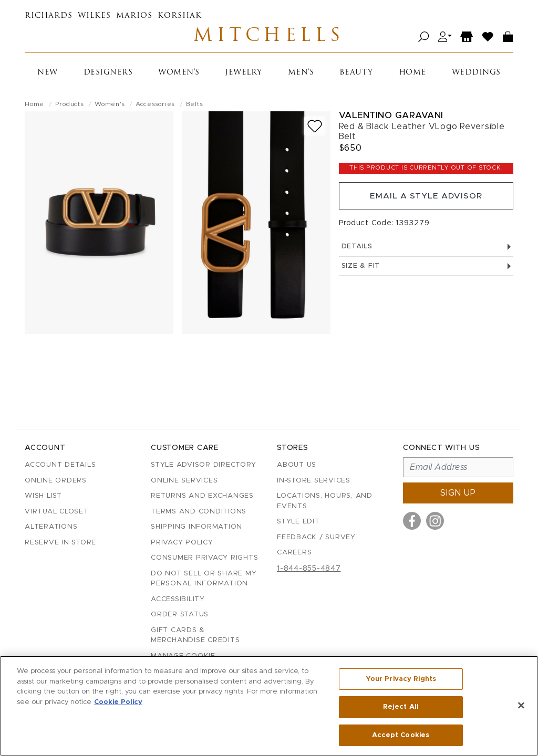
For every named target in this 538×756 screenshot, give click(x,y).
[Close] (521, 706)
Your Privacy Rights (401, 680)
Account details (60, 465)
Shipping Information (196, 527)
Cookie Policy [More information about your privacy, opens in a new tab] (118, 703)
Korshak (180, 16)
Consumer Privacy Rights (204, 558)
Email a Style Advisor (426, 199)
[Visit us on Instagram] (435, 521)
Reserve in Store (60, 543)
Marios (134, 16)
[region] (269, 706)
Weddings (476, 75)
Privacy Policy (182, 543)
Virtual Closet (57, 512)
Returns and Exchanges (202, 496)
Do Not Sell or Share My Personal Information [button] (204, 579)
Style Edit (298, 522)
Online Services (184, 481)
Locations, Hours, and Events (325, 501)
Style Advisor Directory (203, 465)
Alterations (51, 527)
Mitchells (269, 38)
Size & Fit (426, 271)
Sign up (458, 493)
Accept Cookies (401, 734)
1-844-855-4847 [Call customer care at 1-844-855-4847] (309, 569)
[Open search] (424, 38)
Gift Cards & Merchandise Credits (195, 636)
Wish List (43, 496)
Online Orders (56, 481)
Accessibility (178, 599)
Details (426, 252)
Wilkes (94, 16)
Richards (49, 16)
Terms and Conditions (199, 512)
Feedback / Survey (316, 537)
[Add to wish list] (315, 128)
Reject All (401, 707)
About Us (297, 465)
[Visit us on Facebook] (412, 521)
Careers (294, 553)
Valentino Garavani (391, 117)
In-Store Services (314, 481)
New (48, 75)
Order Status (180, 615)
